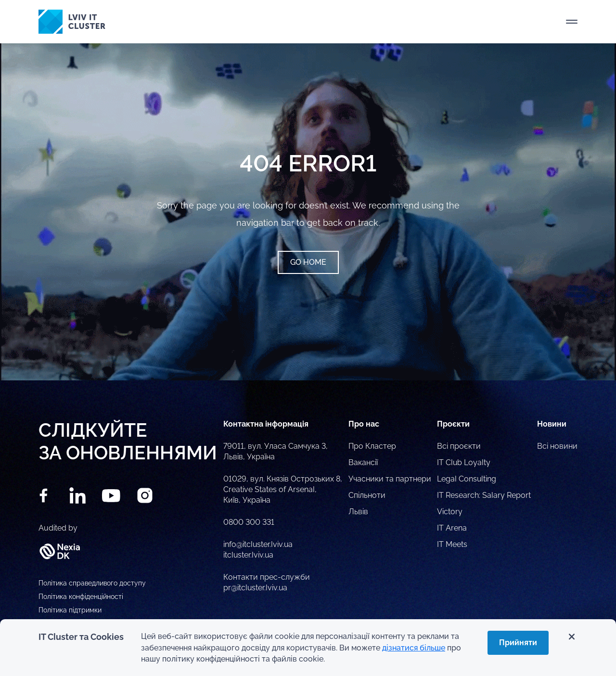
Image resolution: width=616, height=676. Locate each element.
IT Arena (452, 528)
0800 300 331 (249, 522)
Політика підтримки (70, 610)
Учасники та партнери (390, 479)
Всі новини (557, 446)
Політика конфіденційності (81, 597)
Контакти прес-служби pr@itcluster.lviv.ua (267, 582)
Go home (308, 262)
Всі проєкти (459, 446)
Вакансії (363, 462)
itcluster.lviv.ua (248, 555)
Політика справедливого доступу (92, 583)
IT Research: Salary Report (484, 495)
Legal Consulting (467, 479)
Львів (358, 512)
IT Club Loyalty (464, 462)
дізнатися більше (414, 648)
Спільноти (367, 495)
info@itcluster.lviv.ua (258, 544)
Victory (450, 512)
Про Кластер (372, 446)
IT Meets (452, 544)
